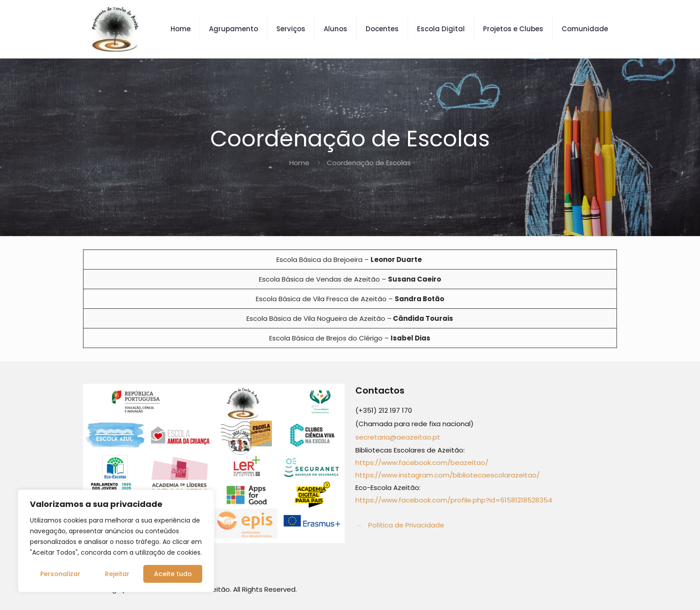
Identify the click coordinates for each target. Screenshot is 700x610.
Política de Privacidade (406, 525)
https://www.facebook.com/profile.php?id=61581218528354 (454, 500)
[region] (116, 541)
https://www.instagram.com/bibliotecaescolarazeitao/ (448, 475)
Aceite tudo (173, 574)
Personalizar (60, 574)
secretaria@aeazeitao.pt (398, 437)
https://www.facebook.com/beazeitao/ (422, 463)
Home (299, 163)
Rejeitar (117, 574)
